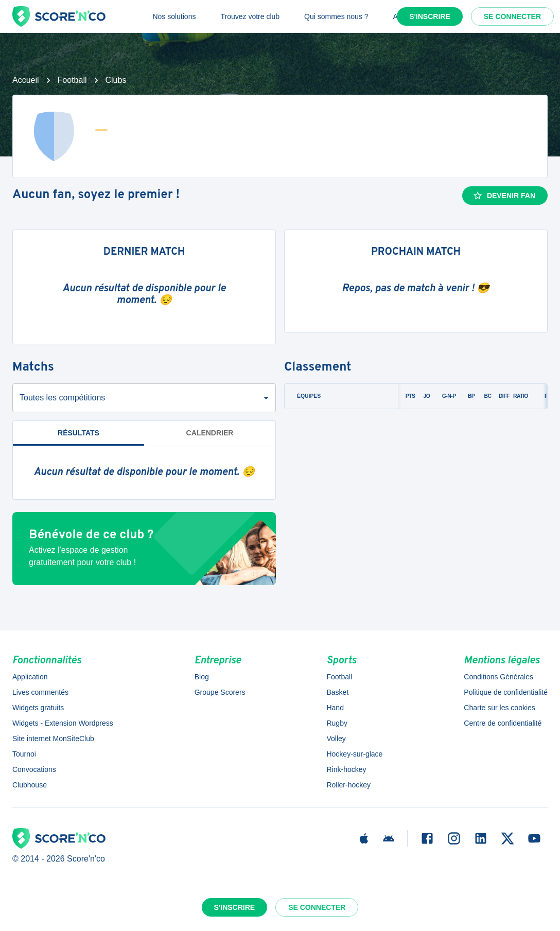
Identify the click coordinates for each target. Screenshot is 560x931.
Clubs (116, 80)
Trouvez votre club (250, 16)
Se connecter (512, 16)
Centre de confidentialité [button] (503, 723)
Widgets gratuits (38, 708)
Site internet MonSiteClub (53, 739)
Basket (337, 692)
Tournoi (24, 754)
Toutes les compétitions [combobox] (62, 398)
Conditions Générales (498, 677)
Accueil (26, 80)
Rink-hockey (346, 769)
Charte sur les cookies (500, 708)
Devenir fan (504, 196)
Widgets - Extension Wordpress (63, 723)
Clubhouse (30, 785)
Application (30, 677)
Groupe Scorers (220, 692)
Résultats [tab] (78, 433)
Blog (202, 677)
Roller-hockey (348, 785)
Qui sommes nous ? (336, 16)
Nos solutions (174, 16)
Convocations (34, 769)
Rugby (337, 723)
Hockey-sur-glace (354, 754)
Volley (336, 739)
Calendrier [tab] (210, 433)
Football (72, 80)
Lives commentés (40, 692)
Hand (335, 708)
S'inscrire (430, 16)
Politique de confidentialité (506, 692)
